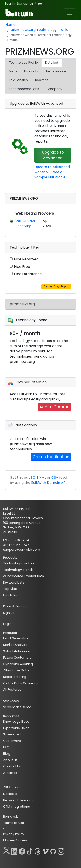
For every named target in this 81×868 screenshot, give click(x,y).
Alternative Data (16, 670)
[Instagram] (61, 850)
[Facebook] (22, 850)
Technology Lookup (19, 563)
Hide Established (28, 274)
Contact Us (12, 766)
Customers (12, 741)
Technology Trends (18, 570)
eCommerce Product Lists (24, 576)
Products (31, 71)
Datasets (10, 794)
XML (43, 477)
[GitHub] (53, 850)
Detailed (52, 63)
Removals (11, 817)
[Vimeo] (45, 850)
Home (10, 25)
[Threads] (38, 850)
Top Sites (10, 589)
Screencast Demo (17, 707)
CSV (55, 477)
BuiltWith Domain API (49, 483)
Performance (56, 71)
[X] (6, 850)
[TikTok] (30, 850)
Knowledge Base (16, 722)
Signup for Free (29, 3)
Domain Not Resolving (25, 223)
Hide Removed (26, 259)
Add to (54, 407)
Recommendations (24, 89)
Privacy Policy (14, 834)
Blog (7, 754)
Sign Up (9, 613)
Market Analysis (15, 645)
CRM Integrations (17, 807)
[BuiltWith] (20, 13)
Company (54, 89)
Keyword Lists (14, 582)
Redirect (42, 80)
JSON (33, 477)
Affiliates (10, 773)
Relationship (18, 80)
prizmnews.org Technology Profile (39, 30)
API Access (12, 787)
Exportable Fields (16, 728)
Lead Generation (16, 638)
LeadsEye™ (12, 595)
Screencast (12, 734)
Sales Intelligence (17, 651)
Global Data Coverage (21, 683)
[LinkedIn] (14, 850)
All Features (12, 690)
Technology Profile (23, 63)
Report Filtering (15, 677)
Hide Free (22, 267)
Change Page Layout (56, 286)
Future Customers (17, 658)
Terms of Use (14, 823)
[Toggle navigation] (70, 13)
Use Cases (11, 701)
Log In (10, 3)
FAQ (6, 747)
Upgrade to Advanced (53, 155)
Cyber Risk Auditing (18, 664)
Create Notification (51, 457)
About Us (10, 760)
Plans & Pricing (14, 606)
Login (7, 624)
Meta (13, 71)
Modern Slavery (15, 840)
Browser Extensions (18, 800)
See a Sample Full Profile (50, 175)
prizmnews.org (22, 304)
